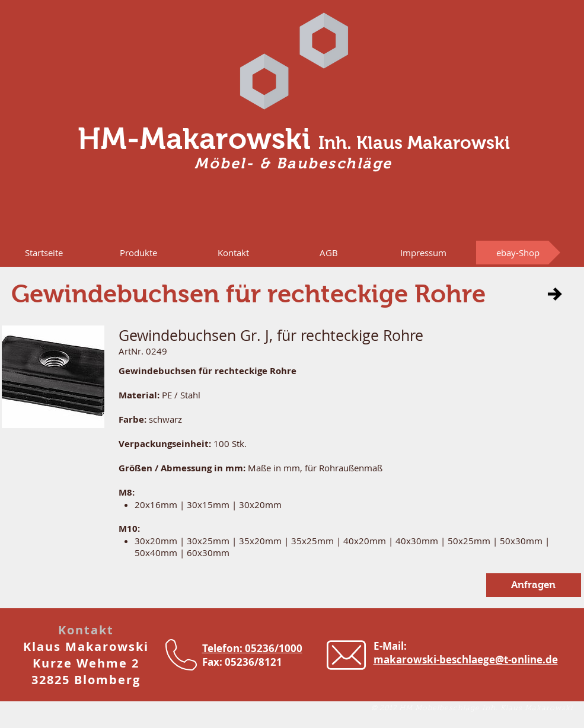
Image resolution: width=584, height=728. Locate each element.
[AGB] (329, 253)
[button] (139, 253)
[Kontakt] (234, 253)
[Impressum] (423, 253)
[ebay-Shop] (518, 253)
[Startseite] (44, 253)
